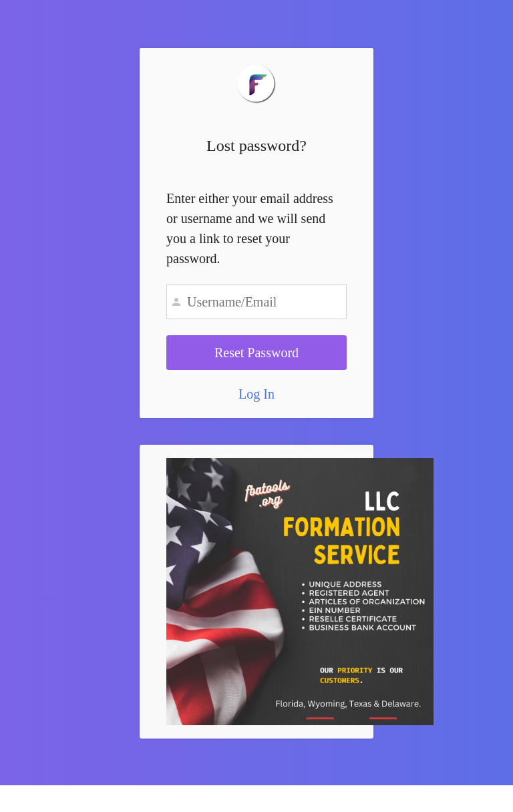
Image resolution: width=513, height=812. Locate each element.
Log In (256, 394)
